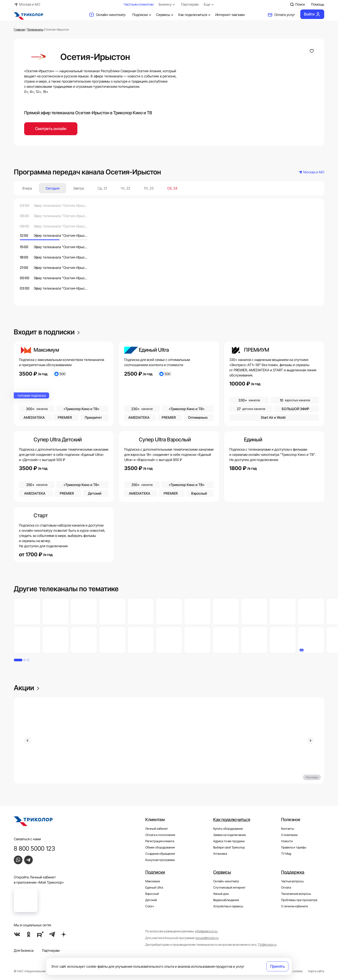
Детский (151, 900)
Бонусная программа (160, 860)
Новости (287, 841)
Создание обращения (160, 854)
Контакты (288, 829)
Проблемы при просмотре (299, 900)
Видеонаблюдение (226, 900)
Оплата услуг (281, 15)
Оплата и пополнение (160, 835)
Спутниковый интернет (229, 887)
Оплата (286, 887)
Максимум (153, 881)
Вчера (27, 188)
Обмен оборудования (160, 847)
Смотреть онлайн (51, 129)
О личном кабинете (294, 906)
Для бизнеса (24, 950)
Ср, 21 (102, 188)
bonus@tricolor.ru (207, 938)
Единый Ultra (154, 887)
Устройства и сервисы (228, 906)
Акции (27, 688)
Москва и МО (27, 4)
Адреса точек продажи (229, 841)
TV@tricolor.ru (267, 945)
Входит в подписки (47, 332)
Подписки (142, 15)
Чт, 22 (125, 188)
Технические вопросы (296, 894)
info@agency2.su (206, 931)
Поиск (297, 4)
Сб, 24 (172, 188)
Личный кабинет (157, 829)
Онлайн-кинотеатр (107, 15)
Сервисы (165, 15)
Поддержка (293, 872)
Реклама (312, 777)
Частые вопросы (292, 881)
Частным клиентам (138, 4)
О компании (289, 835)
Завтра (78, 188)
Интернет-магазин (230, 15)
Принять (277, 966)
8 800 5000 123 (34, 848)
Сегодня (52, 188)
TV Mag (286, 854)
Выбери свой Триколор (229, 847)
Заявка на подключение (229, 835)
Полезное (291, 820)
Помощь (318, 4)
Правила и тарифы (294, 847)
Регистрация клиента (160, 841)
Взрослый (152, 894)
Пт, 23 (149, 188)
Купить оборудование (228, 829)
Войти (312, 14)
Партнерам (190, 4)
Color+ (150, 906)
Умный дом (221, 894)
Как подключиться (195, 15)
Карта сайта (316, 971)
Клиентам (155, 820)
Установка (220, 854)
